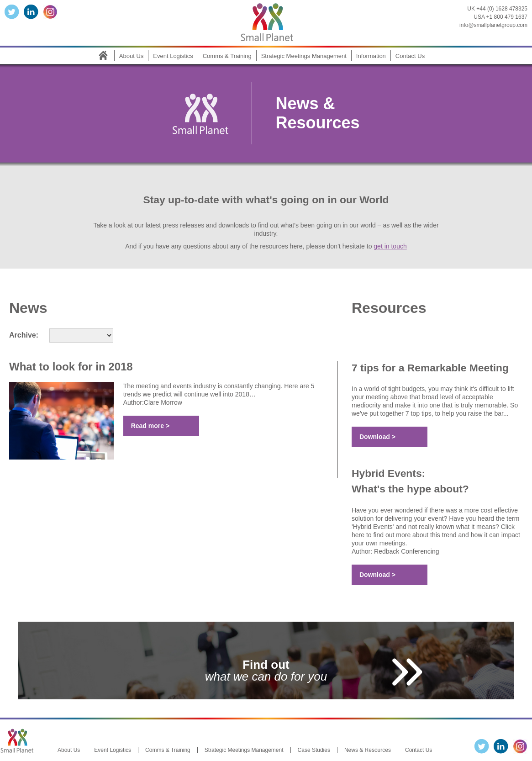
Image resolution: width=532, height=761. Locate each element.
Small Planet (266, 21)
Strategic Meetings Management (304, 56)
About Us (131, 56)
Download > (377, 437)
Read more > (150, 426)
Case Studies (314, 750)
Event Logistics (173, 56)
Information (371, 56)
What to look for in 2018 (71, 367)
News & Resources (368, 750)
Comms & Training (227, 56)
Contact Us (410, 56)
